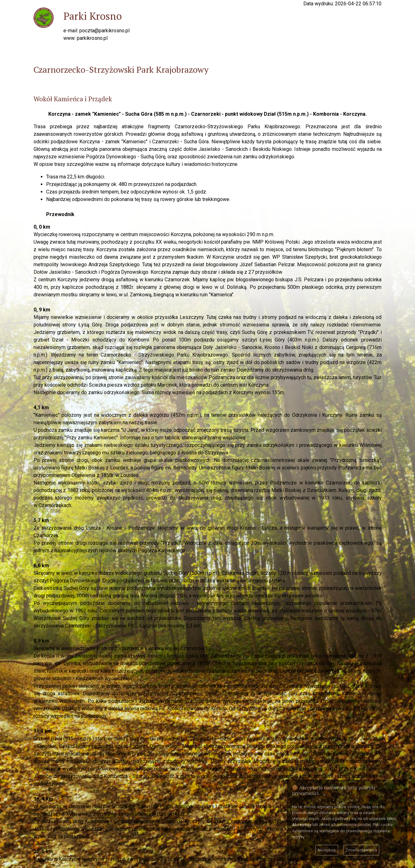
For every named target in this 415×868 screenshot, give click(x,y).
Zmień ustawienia (361, 850)
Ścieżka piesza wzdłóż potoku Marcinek (133, 385)
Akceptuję (327, 850)
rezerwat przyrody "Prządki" (348, 332)
